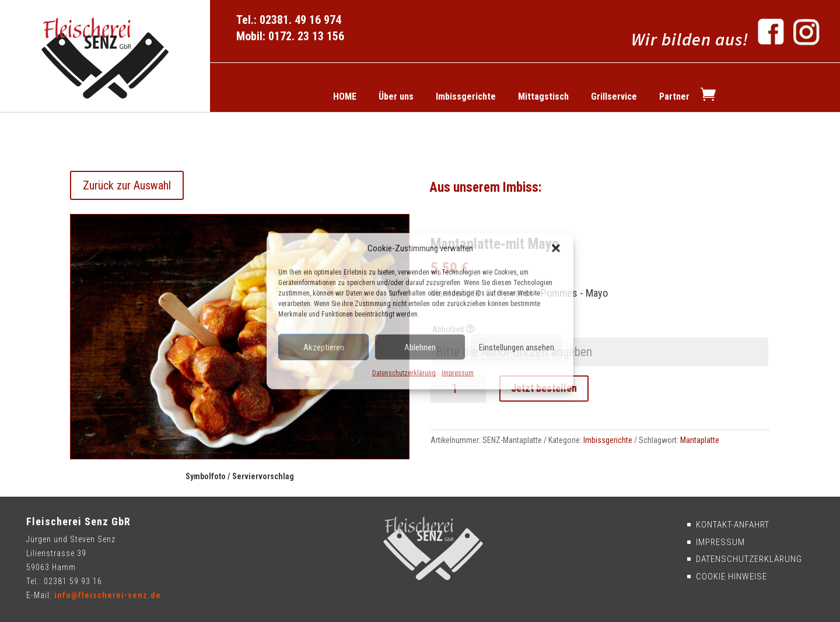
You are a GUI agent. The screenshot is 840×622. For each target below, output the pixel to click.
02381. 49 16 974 (300, 20)
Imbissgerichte (466, 96)
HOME (345, 96)
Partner (674, 96)
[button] (556, 248)
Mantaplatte (700, 440)
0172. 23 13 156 (306, 36)
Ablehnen (420, 347)
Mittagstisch (543, 96)
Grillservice (614, 96)
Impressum (458, 373)
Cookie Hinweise (730, 577)
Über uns (396, 96)
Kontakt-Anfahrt (731, 525)
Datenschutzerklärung (404, 373)
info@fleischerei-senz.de (108, 595)
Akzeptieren (324, 347)
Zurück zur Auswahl (127, 185)
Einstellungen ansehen (517, 347)
